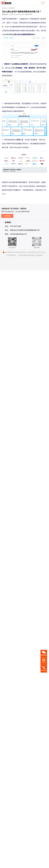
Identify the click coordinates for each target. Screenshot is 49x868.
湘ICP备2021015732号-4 (37, 252)
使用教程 (12, 8)
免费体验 (7, 216)
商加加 (4, 8)
